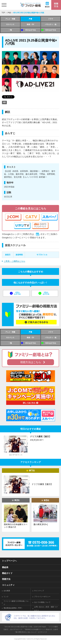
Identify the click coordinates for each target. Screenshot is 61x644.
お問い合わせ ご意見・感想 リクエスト (46, 609)
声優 (9, 13)
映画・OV (30, 24)
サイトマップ (39, 591)
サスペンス (10, 24)
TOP (3, 13)
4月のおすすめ (31, 30)
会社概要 (7, 591)
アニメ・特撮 (10, 19)
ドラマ (51, 19)
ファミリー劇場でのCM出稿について (16, 603)
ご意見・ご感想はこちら (14, 261)
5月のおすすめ (51, 30)
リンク (6, 597)
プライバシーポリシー (42, 597)
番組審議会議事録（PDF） (13, 608)
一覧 (10, 30)
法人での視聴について (42, 602)
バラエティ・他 (51, 24)
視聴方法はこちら (31, 362)
